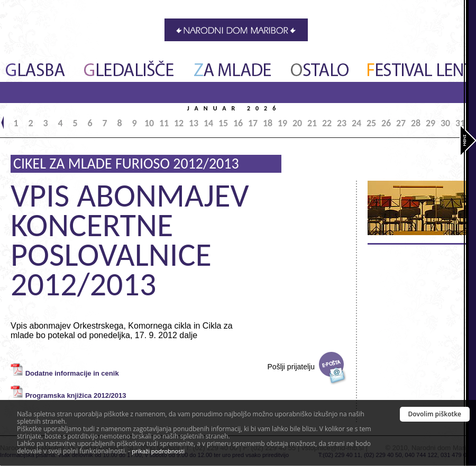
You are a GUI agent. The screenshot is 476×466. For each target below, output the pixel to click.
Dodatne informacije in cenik (72, 373)
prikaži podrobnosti (158, 451)
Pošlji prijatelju (291, 367)
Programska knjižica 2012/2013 (76, 395)
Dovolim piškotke (435, 414)
